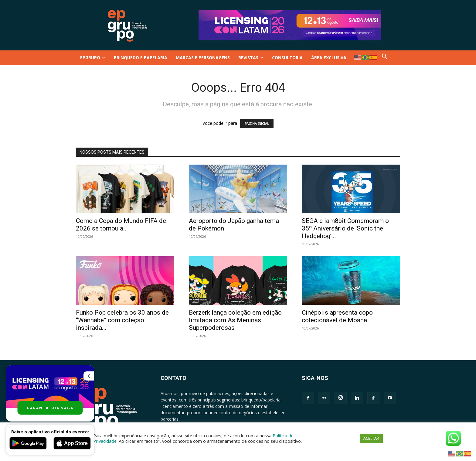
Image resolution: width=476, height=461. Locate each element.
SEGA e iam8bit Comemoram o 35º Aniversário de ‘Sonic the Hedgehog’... (345, 228)
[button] (385, 58)
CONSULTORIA (287, 58)
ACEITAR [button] (371, 438)
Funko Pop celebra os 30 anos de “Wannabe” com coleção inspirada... (122, 320)
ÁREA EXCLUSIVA (329, 58)
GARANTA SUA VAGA (50, 408)
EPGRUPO (93, 58)
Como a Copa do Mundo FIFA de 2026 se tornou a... (121, 225)
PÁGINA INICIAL (257, 123)
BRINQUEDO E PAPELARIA (141, 58)
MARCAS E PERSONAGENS (203, 58)
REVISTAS (251, 58)
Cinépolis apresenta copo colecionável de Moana (337, 316)
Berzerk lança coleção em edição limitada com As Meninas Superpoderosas (235, 320)
